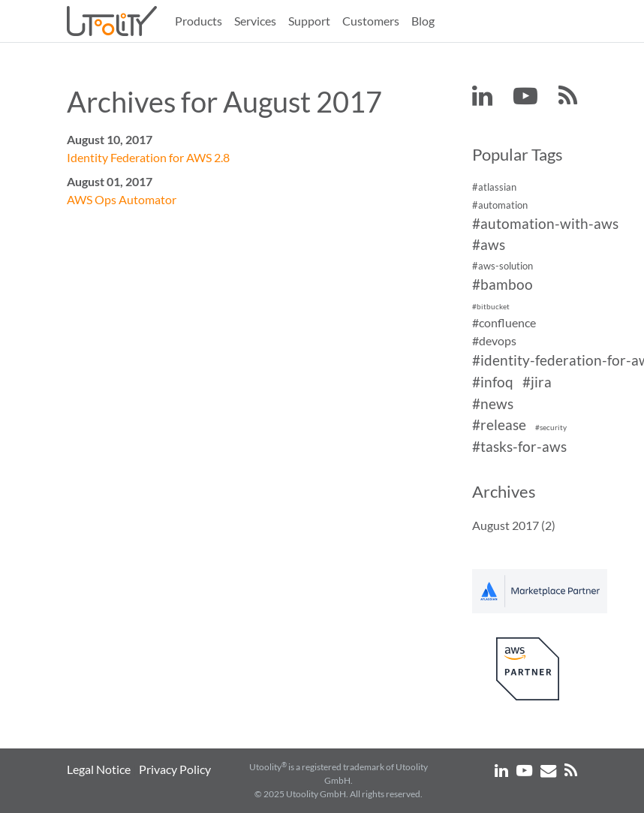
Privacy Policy (175, 769)
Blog (423, 21)
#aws (489, 245)
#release (499, 425)
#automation (500, 205)
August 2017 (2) (514, 525)
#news (493, 403)
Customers (371, 21)
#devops (494, 340)
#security (551, 428)
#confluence (504, 322)
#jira (537, 382)
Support (309, 21)
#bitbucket (491, 307)
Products (199, 21)
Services (255, 21)
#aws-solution (503, 266)
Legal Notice (99, 769)
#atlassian (494, 187)
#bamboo (503, 284)
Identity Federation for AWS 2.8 (148, 157)
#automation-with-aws (545, 223)
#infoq (493, 382)
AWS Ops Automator (122, 199)
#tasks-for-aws (519, 446)
